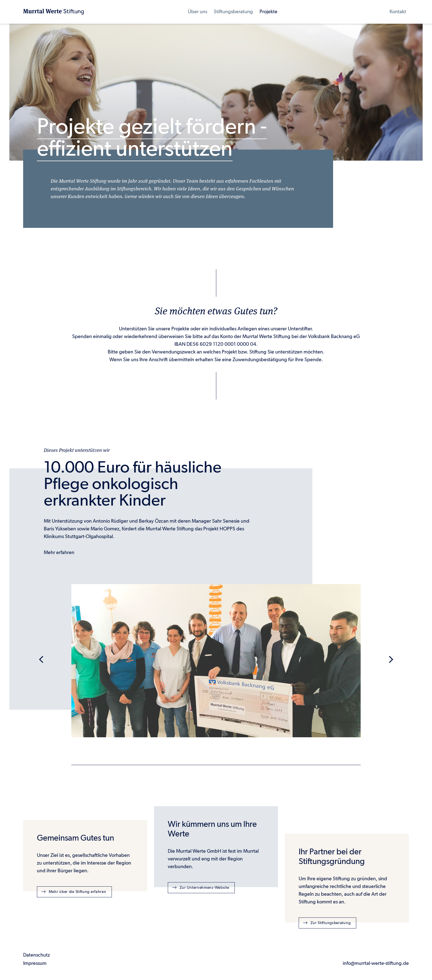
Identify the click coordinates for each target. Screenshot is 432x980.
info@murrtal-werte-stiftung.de (376, 963)
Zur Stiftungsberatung (327, 923)
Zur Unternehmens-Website (201, 887)
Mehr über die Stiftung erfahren (74, 892)
